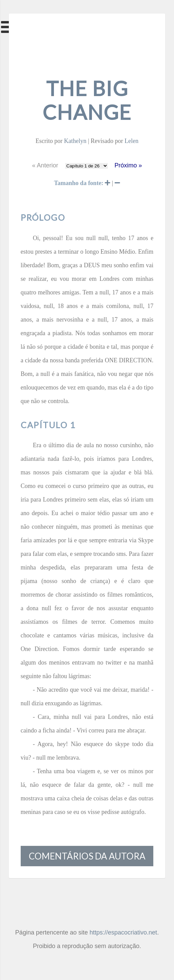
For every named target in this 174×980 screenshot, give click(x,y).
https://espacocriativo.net (123, 932)
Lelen (131, 141)
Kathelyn (75, 141)
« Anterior (45, 165)
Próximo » (128, 165)
